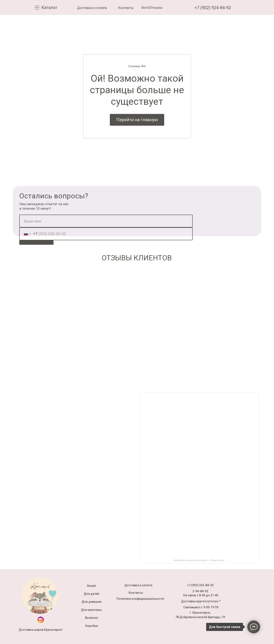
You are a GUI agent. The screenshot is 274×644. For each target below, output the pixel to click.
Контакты (126, 8)
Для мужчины (91, 610)
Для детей (91, 594)
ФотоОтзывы (152, 8)
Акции (91, 586)
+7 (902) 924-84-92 (213, 8)
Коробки (92, 626)
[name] (106, 221)
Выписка (91, 618)
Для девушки (92, 602)
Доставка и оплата (92, 8)
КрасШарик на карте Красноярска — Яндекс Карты (199, 560)
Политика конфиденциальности (140, 599)
